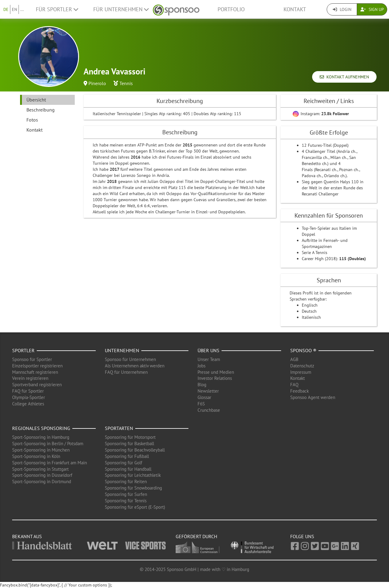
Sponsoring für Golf (124, 463)
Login (342, 9)
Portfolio (231, 9)
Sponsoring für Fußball (127, 456)
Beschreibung (41, 110)
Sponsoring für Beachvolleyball (135, 450)
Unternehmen (122, 350)
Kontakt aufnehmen (344, 77)
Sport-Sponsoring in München (41, 450)
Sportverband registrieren (37, 385)
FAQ (294, 385)
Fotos (32, 120)
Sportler (23, 350)
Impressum (301, 372)
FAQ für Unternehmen (126, 372)
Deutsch (309, 311)
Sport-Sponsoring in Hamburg (41, 437)
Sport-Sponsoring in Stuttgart (40, 469)
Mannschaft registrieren (35, 372)
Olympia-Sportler (29, 397)
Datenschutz (302, 366)
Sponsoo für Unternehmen (130, 359)
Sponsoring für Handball (128, 469)
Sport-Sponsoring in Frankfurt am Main (50, 463)
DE (6, 9)
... (22, 9)
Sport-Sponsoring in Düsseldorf (42, 475)
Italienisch (311, 317)
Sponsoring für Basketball (129, 444)
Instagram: (321, 114)
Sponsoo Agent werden (313, 397)
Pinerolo (97, 83)
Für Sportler (57, 9)
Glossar (204, 397)
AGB (294, 359)
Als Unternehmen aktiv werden (135, 366)
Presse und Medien (216, 372)
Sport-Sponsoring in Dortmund (42, 481)
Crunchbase (209, 410)
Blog (202, 385)
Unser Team (209, 359)
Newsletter (208, 391)
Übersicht (36, 100)
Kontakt (295, 9)
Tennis (126, 83)
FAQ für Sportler (28, 391)
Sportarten (119, 428)
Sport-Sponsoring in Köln (36, 456)
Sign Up (372, 9)
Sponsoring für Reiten (126, 481)
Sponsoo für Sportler (32, 359)
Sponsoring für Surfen (126, 494)
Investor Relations (215, 378)
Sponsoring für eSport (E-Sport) (135, 507)
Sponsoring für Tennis (126, 501)
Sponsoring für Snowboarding (133, 488)
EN (14, 9)
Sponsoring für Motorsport (130, 437)
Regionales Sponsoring (41, 428)
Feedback (299, 391)
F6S (201, 404)
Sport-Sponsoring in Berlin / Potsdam (48, 444)
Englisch (310, 305)
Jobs (201, 366)
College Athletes (28, 404)
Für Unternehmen (121, 9)
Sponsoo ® (303, 350)
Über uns (208, 350)
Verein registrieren (30, 378)
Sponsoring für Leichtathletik (133, 475)
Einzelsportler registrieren (37, 366)
